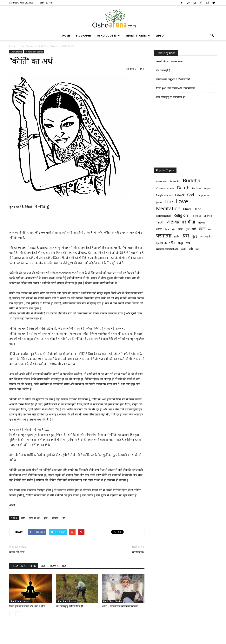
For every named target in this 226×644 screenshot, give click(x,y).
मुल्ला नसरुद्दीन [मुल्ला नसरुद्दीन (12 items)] (166, 243)
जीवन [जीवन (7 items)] (180, 229)
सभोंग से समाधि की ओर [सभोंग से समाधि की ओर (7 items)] (167, 249)
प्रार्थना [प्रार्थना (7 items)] (177, 236)
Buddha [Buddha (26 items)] (192, 180)
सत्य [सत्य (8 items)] (188, 243)
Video (160, 35)
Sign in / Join (46, 3)
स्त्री (64, 518)
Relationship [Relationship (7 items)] (163, 216)
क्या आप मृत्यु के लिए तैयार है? (69, 606)
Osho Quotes (108, 35)
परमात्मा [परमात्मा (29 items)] (164, 235)
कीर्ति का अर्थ (34, 518)
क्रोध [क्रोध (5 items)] (173, 229)
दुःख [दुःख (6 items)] (188, 229)
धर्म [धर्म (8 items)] (194, 229)
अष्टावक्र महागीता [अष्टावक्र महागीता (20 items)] (181, 222)
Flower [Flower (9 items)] (180, 195)
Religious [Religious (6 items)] (196, 216)
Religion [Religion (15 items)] (181, 215)
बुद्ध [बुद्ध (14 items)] (194, 236)
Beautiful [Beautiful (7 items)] (175, 181)
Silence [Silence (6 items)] (208, 216)
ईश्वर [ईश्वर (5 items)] (167, 229)
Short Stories (138, 35)
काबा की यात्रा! (17, 552)
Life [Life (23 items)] (169, 201)
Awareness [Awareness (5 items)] (161, 182)
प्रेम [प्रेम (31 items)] (186, 235)
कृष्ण (46, 518)
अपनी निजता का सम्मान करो (170, 61)
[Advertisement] (77, 220)
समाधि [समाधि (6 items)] (184, 249)
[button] (212, 36)
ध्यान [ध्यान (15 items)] (202, 229)
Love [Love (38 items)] (182, 201)
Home (66, 35)
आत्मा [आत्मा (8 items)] (159, 229)
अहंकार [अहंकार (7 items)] (201, 223)
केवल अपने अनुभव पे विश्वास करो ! (174, 79)
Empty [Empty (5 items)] (207, 188)
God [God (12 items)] (191, 195)
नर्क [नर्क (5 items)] (209, 229)
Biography (84, 35)
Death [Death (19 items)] (183, 188)
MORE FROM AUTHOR (54, 566)
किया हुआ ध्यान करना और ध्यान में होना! (27, 606)
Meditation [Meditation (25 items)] (168, 208)
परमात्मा (55, 518)
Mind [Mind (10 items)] (187, 209)
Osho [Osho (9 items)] (197, 209)
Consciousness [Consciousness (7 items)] (165, 188)
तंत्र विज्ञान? (138, 552)
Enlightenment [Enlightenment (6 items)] (164, 195)
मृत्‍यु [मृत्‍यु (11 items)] (180, 243)
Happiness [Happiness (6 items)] (203, 195)
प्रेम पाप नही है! (163, 70)
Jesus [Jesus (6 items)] (159, 202)
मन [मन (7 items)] (201, 236)
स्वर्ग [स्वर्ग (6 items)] (197, 249)
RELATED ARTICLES (24, 566)
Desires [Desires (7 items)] (197, 188)
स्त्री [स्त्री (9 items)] (191, 249)
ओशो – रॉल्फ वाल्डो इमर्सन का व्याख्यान (120, 606)
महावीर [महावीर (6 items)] (208, 237)
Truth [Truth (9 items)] (160, 222)
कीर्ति (23, 518)
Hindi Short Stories (34, 52)
